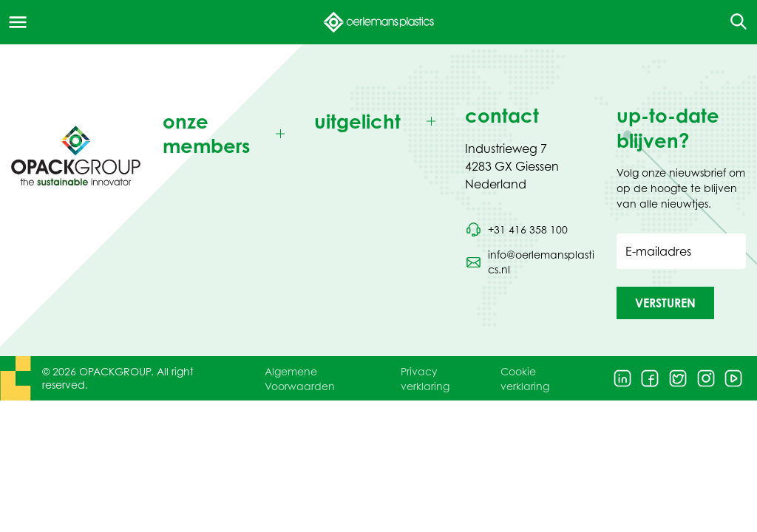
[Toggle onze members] (227, 134)
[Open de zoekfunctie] (734, 22)
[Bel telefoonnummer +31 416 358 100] (516, 230)
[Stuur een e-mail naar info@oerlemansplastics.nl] (530, 262)
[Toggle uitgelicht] (379, 122)
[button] (665, 303)
